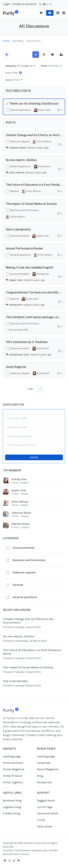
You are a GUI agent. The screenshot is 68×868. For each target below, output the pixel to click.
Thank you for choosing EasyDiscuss (34, 104)
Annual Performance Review (24, 248)
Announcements (23, 548)
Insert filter (13, 73)
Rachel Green (21, 524)
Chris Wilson (17, 173)
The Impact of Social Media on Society (31, 204)
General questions (25, 597)
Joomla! (7, 850)
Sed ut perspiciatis (18, 229)
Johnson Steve (18, 148)
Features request (24, 572)
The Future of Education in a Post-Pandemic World (32, 652)
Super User (16, 280)
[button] (64, 13)
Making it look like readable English (29, 268)
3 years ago (42, 148)
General (18, 585)
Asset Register (16, 367)
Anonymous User (19, 355)
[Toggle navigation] (58, 13)
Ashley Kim (16, 305)
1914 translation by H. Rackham (27, 342)
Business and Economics (29, 560)
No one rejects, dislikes (21, 160)
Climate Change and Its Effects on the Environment (28, 621)
